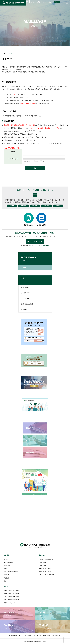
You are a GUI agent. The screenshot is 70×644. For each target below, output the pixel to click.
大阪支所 (47, 206)
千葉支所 (23, 206)
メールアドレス (12, 159)
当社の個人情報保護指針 (28, 104)
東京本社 (12, 206)
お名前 (13, 152)
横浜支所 (35, 206)
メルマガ (24, 267)
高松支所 (58, 206)
